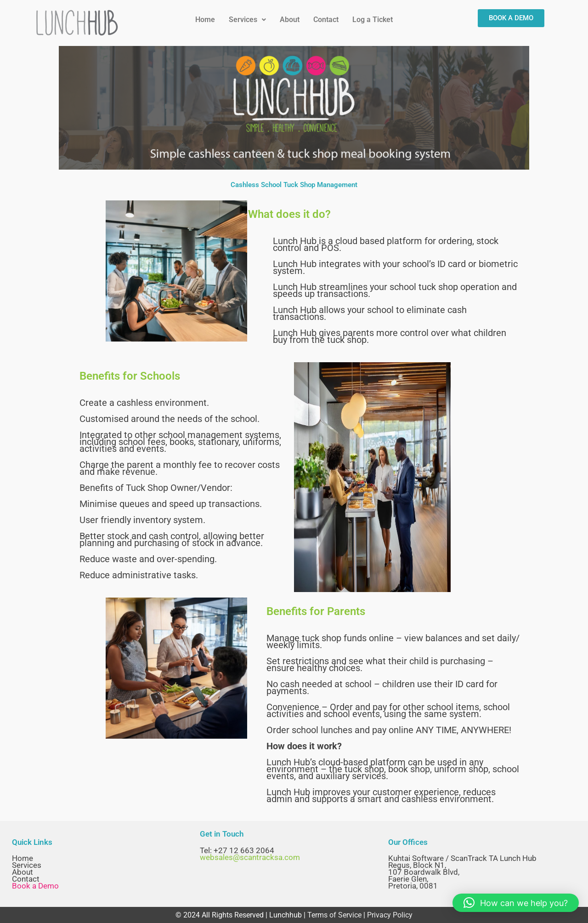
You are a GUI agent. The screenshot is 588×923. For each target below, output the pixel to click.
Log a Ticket (373, 20)
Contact (326, 20)
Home (205, 20)
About (290, 20)
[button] (247, 20)
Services (247, 20)
